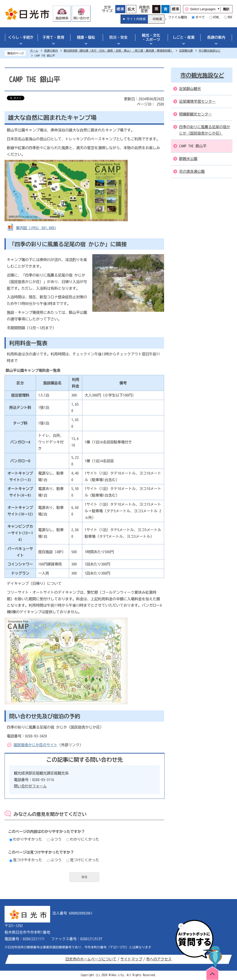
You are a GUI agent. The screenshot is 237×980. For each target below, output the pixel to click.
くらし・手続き (21, 37)
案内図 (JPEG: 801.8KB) (36, 228)
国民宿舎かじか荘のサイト (36, 745)
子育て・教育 (53, 37)
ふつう (54, 839)
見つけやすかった (26, 860)
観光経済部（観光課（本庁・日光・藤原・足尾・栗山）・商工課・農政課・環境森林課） (118, 50)
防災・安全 (118, 37)
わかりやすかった (26, 839)
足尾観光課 (186, 50)
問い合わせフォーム (30, 786)
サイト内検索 (136, 19)
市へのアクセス (159, 959)
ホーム (34, 50)
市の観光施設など (210, 50)
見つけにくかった (83, 860)
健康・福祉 (86, 37)
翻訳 (226, 9)
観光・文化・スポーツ (151, 37)
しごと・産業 (184, 37)
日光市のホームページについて (91, 959)
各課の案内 (216, 37)
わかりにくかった (83, 839)
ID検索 (157, 19)
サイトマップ (131, 959)
